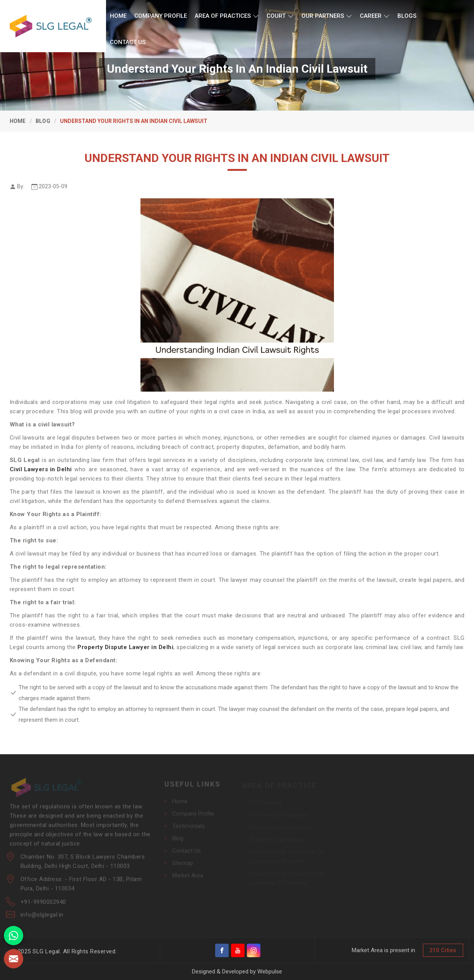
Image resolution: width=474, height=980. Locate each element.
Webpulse (270, 971)
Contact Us (128, 42)
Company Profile (161, 16)
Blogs (407, 16)
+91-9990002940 (43, 905)
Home (118, 16)
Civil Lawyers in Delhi (41, 469)
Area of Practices (227, 16)
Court (280, 16)
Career (375, 16)
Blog (43, 121)
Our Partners (327, 16)
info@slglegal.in (42, 918)
